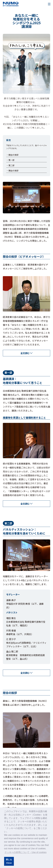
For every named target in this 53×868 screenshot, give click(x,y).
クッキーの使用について (19, 828)
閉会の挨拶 (13, 171)
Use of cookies (38, 849)
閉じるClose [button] (9, 861)
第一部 (11, 160)
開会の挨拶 (13, 155)
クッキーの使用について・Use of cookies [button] (26, 852)
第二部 (11, 165)
